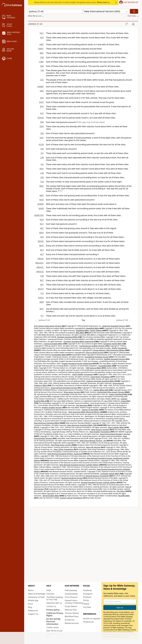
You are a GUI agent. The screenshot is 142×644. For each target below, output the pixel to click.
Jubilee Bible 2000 (101, 390)
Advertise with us (54, 603)
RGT (42, 280)
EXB (42, 122)
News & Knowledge (37, 594)
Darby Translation (120, 348)
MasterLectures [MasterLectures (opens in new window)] (72, 623)
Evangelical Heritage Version (97, 357)
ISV (42, 153)
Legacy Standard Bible (118, 394)
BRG (42, 53)
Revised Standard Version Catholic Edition (98, 482)
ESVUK (41, 118)
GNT (42, 138)
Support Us (33, 614)
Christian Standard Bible (67, 337)
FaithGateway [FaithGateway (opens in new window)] (71, 590)
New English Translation (100, 432)
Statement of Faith (36, 597)
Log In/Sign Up (131, 2)
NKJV (41, 246)
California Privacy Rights (55, 614)
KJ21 (42, 33)
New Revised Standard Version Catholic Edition (79, 465)
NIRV (41, 233)
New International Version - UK (93, 441)
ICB (42, 149)
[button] (128, 3)
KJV (42, 164)
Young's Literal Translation (71, 498)
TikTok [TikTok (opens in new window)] (86, 600)
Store (30, 604)
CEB (42, 66)
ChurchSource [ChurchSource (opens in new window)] (71, 597)
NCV (42, 224)
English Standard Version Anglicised (77, 364)
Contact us (51, 606)
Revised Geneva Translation (97, 476)
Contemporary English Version (92, 346)
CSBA (41, 62)
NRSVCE (40, 267)
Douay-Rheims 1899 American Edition (109, 350)
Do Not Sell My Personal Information (53, 621)
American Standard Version (114, 326)
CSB (42, 57)
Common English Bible (53, 344)
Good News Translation (100, 377)
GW (42, 133)
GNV (42, 126)
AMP (42, 44)
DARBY (41, 87)
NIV (42, 237)
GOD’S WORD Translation (83, 374)
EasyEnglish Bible (59, 355)
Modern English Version (52, 408)
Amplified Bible (92, 328)
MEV (42, 195)
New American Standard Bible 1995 (82, 425)
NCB (42, 220)
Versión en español (92, 619)
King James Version (72, 392)
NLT (42, 254)
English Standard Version (115, 359)
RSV (42, 285)
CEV (42, 80)
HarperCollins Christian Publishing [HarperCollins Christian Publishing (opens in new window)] (74, 602)
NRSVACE (39, 263)
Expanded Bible (105, 366)
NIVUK (41, 241)
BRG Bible (80, 333)
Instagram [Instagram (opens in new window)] (88, 594)
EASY (41, 102)
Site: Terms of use (54, 631)
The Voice (121, 491)
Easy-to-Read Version (95, 353)
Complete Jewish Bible (112, 344)
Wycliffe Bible (124, 496)
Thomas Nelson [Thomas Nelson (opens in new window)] (72, 613)
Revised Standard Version (72, 478)
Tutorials (50, 594)
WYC (42, 309)
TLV (42, 293)
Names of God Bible (90, 410)
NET (42, 228)
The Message (81, 405)
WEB (42, 302)
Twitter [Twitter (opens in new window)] (86, 604)
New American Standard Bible (46, 423)
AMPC (41, 49)
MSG (42, 186)
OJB (42, 276)
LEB (42, 177)
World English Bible (51, 496)
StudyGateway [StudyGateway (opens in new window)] (71, 594)
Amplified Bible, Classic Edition (89, 330)
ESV (42, 113)
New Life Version (93, 447)
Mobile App (33, 600)
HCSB (41, 144)
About (31, 590)
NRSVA (41, 259)
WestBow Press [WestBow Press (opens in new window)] (72, 616)
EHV (42, 106)
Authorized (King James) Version (111, 392)
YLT (42, 316)
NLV (42, 250)
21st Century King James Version (48, 326)
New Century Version (100, 430)
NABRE (40, 204)
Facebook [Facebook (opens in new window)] (87, 590)
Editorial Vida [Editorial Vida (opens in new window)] (71, 610)
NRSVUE (40, 272)
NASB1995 (39, 215)
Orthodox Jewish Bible (110, 474)
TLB (42, 182)
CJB (42, 70)
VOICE (41, 298)
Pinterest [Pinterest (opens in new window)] (87, 597)
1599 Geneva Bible (93, 368)
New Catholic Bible (116, 427)
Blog (30, 607)
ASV (42, 38)
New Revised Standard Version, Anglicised (65, 454)
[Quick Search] (55, 11)
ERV (42, 98)
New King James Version (61, 445)
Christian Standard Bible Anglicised (78, 342)
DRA (42, 91)
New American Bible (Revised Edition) (84, 412)
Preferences (88, 622)
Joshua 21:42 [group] (35, 24)
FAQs (49, 590)
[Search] (134, 11)
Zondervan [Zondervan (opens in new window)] (70, 620)
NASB (41, 208)
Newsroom (33, 611)
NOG (41, 200)
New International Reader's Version (115, 434)
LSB (42, 173)
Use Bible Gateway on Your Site (55, 598)
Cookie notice (53, 627)
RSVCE (41, 289)
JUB (42, 158)
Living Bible (126, 401)
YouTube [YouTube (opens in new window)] (87, 607)
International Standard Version (64, 388)
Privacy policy (53, 610)
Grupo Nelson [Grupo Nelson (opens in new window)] (71, 606)
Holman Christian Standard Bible (100, 381)
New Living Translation (64, 449)
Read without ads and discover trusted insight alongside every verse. (79, 2)
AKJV (42, 169)
